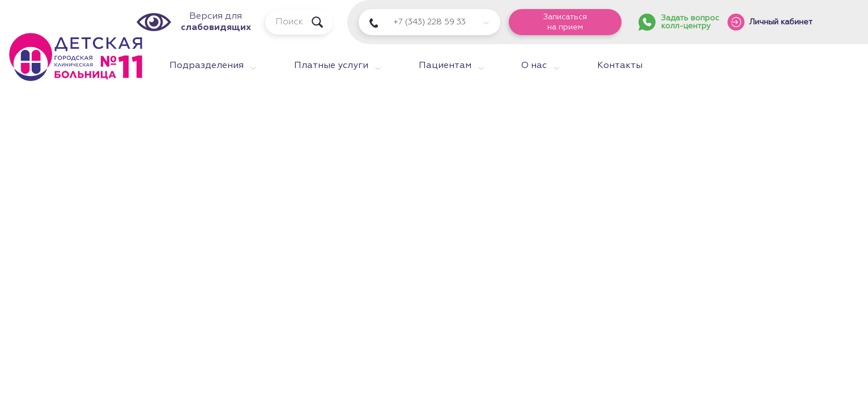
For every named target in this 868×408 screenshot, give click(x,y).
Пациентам (445, 66)
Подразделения (207, 66)
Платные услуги (331, 66)
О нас (534, 66)
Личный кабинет (781, 22)
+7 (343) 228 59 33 (429, 22)
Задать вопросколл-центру (690, 22)
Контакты (620, 66)
